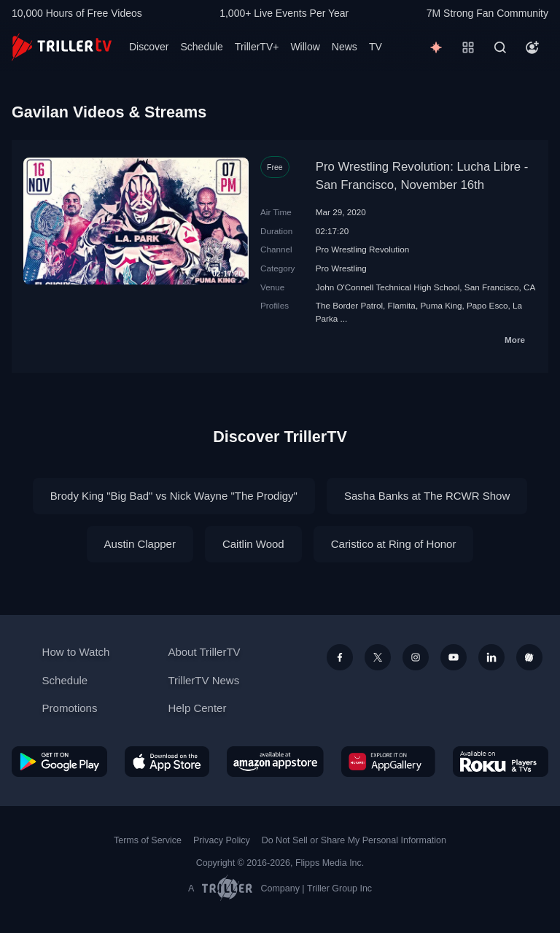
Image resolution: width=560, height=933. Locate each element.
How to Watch (76, 652)
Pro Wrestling (341, 268)
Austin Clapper (140, 544)
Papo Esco (487, 305)
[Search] (500, 47)
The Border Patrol (349, 305)
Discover (149, 47)
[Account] (532, 47)
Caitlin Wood (253, 544)
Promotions (70, 708)
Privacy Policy (222, 840)
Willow (305, 47)
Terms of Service (148, 840)
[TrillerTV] (62, 47)
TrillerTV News (203, 680)
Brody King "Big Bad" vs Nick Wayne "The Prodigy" (174, 496)
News (345, 47)
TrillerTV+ (257, 47)
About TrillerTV (204, 652)
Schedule (201, 47)
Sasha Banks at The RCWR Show (427, 496)
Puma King (441, 305)
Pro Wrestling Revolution (362, 249)
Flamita (402, 305)
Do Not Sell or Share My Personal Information (354, 840)
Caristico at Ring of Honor (394, 544)
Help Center (197, 708)
